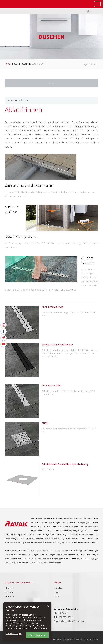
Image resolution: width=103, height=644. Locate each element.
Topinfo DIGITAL (91, 639)
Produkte (16, 64)
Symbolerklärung (18, 100)
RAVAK (12, 4)
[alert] (27, 622)
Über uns (9, 588)
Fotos (56, 596)
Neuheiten (10, 596)
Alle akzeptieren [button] (37, 635)
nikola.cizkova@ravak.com (73, 621)
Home (7, 64)
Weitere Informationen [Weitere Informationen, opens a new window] (36, 628)
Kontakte (58, 588)
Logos (57, 592)
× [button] (48, 606)
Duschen (26, 64)
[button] (14, 634)
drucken (92, 64)
